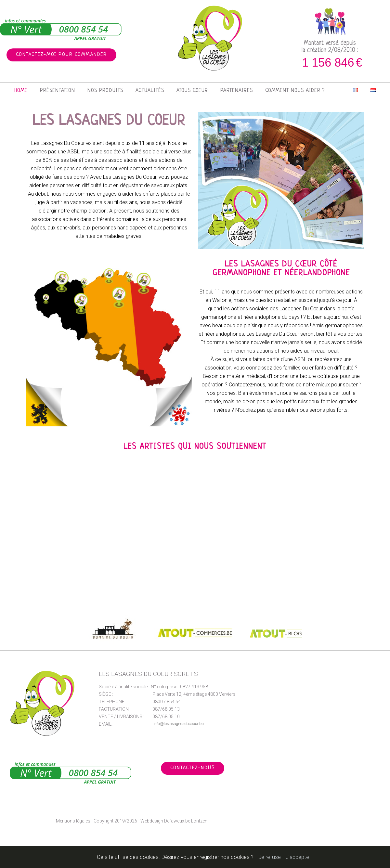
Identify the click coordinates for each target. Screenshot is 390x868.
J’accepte (297, 857)
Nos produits (105, 91)
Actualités (150, 91)
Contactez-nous (193, 768)
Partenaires (237, 91)
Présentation (58, 91)
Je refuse (270, 857)
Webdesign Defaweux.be (165, 821)
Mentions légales (73, 821)
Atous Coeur (192, 91)
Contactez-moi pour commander (61, 55)
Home (21, 91)
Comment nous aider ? (295, 91)
